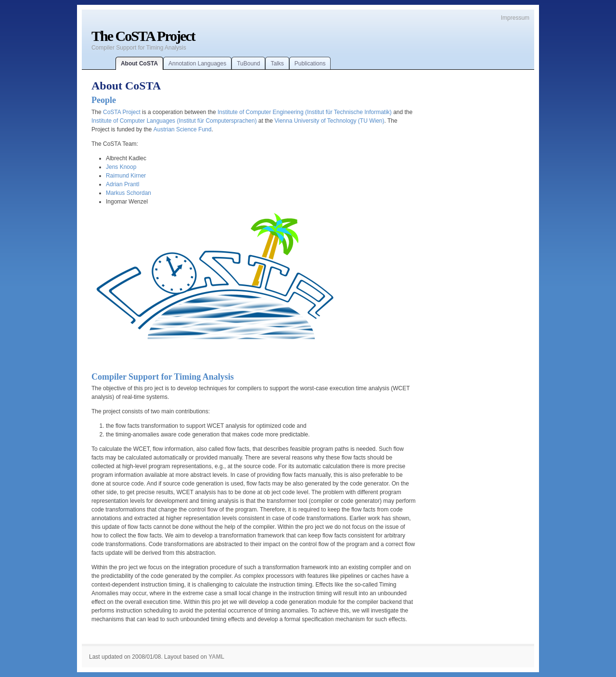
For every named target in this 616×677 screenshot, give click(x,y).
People (104, 100)
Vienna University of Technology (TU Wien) (329, 121)
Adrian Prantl (122, 184)
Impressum (515, 18)
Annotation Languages (197, 64)
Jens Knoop (121, 167)
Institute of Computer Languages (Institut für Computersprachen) (174, 121)
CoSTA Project (122, 112)
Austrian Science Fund (183, 129)
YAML (216, 657)
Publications (310, 64)
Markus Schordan (128, 193)
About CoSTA (139, 64)
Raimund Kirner (126, 176)
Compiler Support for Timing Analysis (163, 377)
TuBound (248, 64)
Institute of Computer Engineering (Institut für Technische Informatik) (305, 112)
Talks (277, 64)
